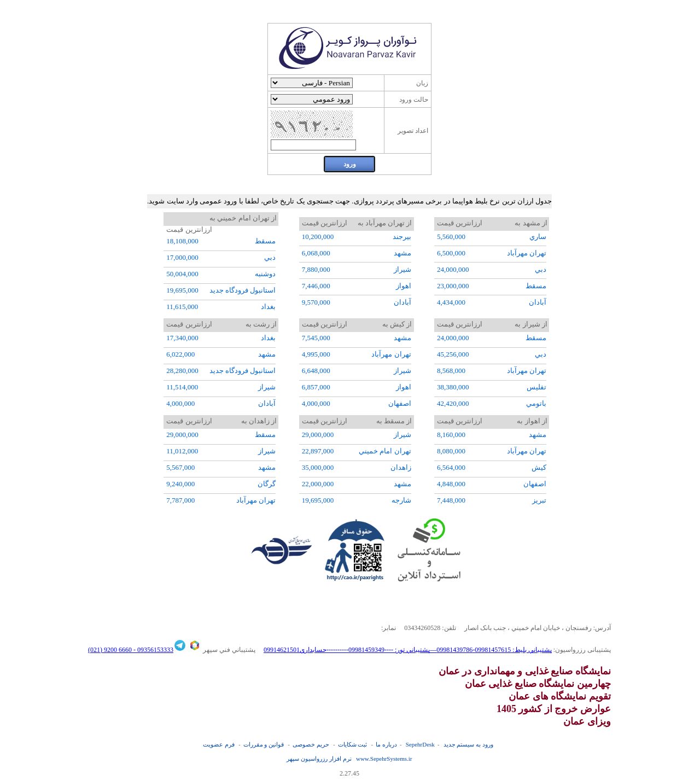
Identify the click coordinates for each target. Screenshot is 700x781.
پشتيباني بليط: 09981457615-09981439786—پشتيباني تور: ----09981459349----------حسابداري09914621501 (408, 650)
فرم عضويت (219, 744)
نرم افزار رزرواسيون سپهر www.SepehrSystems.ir (349, 759)
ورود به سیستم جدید (468, 744)
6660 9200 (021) (110, 650)
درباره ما (386, 744)
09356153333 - (153, 650)
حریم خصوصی (311, 744)
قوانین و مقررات (264, 744)
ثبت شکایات (353, 744)
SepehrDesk (420, 744)
